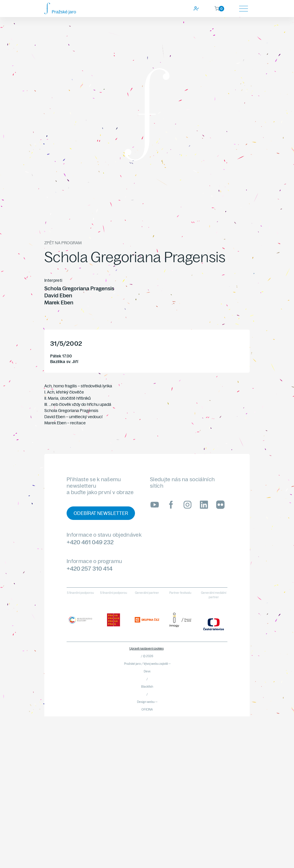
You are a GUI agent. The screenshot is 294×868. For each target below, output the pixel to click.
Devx (147, 671)
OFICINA (147, 710)
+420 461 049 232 (90, 542)
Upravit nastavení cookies (147, 649)
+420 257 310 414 (89, 568)
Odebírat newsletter (101, 513)
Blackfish (147, 687)
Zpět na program (63, 243)
